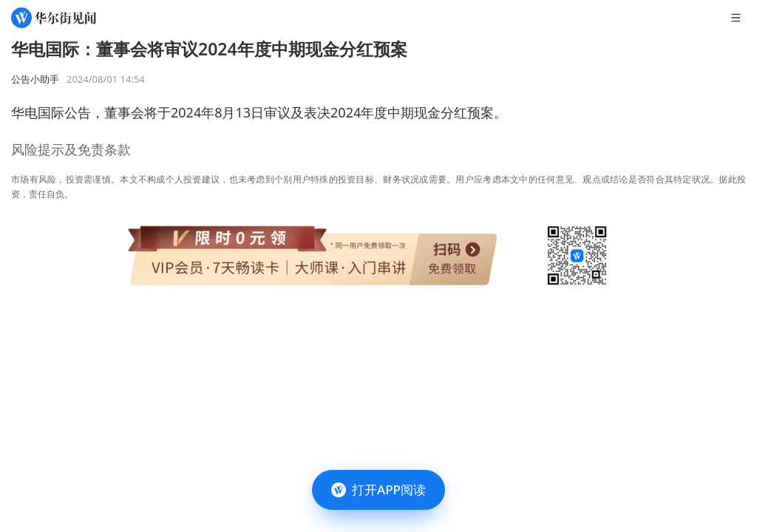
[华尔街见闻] (54, 18)
